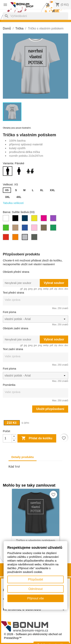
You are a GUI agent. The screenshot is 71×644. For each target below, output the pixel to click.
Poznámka (9, 385)
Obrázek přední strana (16, 272)
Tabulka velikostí (13, 203)
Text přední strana (13, 293)
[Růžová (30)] (35, 229)
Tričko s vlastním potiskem (35, 541)
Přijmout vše (35, 598)
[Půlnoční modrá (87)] (26, 229)
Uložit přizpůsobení (50, 409)
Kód (11, 467)
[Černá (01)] (16, 219)
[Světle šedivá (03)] (26, 238)
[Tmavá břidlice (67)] (35, 238)
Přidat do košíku (37, 438)
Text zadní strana (13, 349)
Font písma (9, 312)
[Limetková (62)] (35, 219)
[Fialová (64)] (54, 219)
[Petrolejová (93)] (26, 219)
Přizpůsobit (35, 579)
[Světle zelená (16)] (54, 229)
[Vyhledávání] (35, 16)
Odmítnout (35, 589)
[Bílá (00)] (7, 219)
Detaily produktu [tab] (23, 457)
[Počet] (7, 438)
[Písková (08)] (16, 229)
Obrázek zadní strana (16, 328)
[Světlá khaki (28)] (44, 229)
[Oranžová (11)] (16, 238)
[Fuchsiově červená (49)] (44, 219)
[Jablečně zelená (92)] (7, 229)
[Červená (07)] (7, 238)
